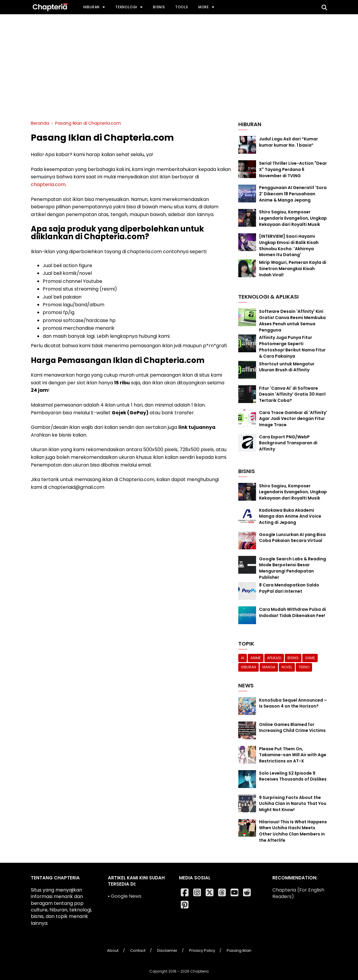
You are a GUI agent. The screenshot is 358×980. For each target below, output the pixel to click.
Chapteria (199, 971)
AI (243, 658)
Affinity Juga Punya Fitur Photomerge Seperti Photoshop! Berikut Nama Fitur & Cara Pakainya (292, 347)
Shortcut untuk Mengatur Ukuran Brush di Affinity (287, 367)
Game (310, 658)
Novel (287, 667)
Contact (138, 950)
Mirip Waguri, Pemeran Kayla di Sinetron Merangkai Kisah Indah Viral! (293, 269)
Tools (182, 7)
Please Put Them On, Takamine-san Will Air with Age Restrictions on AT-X (293, 755)
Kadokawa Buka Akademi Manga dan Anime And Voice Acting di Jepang (290, 516)
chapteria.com (48, 184)
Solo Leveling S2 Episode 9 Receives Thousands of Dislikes (293, 776)
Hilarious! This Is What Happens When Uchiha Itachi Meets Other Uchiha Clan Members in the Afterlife (293, 831)
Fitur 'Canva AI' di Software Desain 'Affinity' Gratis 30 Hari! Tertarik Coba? (292, 394)
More (204, 7)
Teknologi (126, 7)
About (113, 950)
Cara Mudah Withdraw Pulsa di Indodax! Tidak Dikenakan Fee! (293, 612)
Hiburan (92, 7)
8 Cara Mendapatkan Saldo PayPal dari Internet (289, 588)
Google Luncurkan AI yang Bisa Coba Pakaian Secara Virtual (292, 538)
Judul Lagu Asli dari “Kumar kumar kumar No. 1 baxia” (289, 142)
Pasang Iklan (239, 950)
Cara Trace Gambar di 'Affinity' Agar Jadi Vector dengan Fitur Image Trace (293, 419)
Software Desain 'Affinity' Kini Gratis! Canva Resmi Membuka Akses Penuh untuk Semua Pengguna (292, 321)
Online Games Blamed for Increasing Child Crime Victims (292, 728)
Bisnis (159, 7)
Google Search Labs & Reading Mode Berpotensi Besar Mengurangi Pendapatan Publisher (293, 568)
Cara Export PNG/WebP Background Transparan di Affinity (288, 443)
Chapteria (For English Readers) (298, 893)
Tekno (304, 667)
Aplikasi (274, 658)
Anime (256, 658)
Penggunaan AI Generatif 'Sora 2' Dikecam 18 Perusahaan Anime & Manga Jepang (293, 194)
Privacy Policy (202, 950)
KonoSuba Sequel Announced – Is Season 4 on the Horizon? (293, 703)
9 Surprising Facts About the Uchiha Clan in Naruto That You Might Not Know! (293, 804)
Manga (269, 667)
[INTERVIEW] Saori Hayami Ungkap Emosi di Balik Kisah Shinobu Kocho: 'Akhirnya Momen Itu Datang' (289, 245)
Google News (126, 896)
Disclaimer (167, 950)
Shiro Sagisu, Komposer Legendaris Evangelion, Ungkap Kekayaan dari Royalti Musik (293, 218)
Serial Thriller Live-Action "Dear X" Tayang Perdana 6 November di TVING (293, 169)
